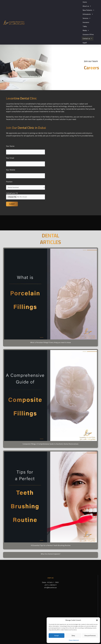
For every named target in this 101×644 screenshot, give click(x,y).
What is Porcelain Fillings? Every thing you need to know (51, 344)
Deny (73, 636)
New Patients (89, 10)
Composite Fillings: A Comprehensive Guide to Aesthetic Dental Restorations (50, 445)
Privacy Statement (74, 640)
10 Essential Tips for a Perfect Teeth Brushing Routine (51, 547)
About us (87, 6)
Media (86, 30)
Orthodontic (88, 14)
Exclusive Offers (88, 34)
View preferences (90, 636)
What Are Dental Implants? (50, 555)
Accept (57, 636)
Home (85, 2)
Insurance (86, 22)
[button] (97, 620)
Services (87, 18)
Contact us (88, 38)
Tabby (85, 26)
